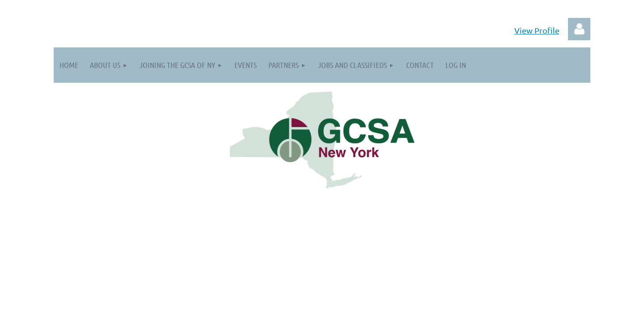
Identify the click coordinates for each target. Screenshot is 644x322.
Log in (579, 29)
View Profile (537, 30)
